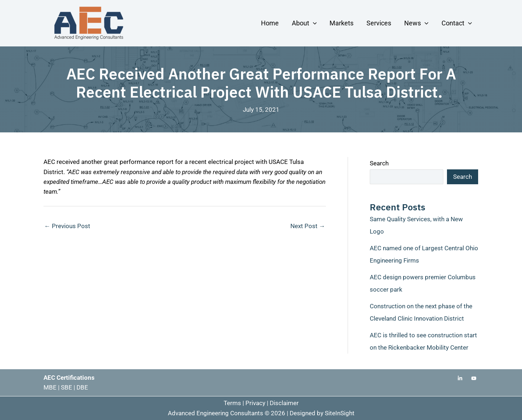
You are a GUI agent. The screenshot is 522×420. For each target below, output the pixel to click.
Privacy (255, 403)
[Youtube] (474, 378)
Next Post (308, 226)
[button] (313, 23)
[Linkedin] (460, 378)
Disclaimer (284, 403)
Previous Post (67, 226)
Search (379, 163)
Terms (232, 403)
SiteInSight (340, 413)
